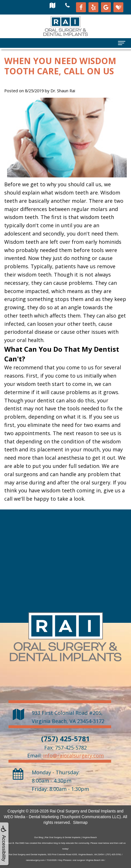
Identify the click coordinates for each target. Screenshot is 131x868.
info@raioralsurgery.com (73, 756)
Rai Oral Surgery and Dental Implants (83, 811)
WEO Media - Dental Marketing (31, 817)
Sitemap (80, 822)
